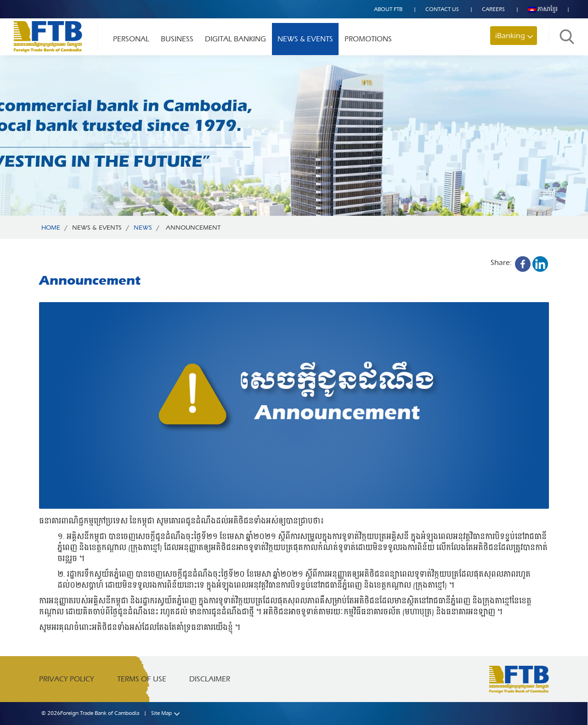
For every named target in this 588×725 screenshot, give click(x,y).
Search (567, 37)
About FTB (388, 9)
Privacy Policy (67, 679)
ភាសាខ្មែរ (543, 9)
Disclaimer (210, 679)
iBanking (510, 36)
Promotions (368, 39)
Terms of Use (142, 679)
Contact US (442, 9)
